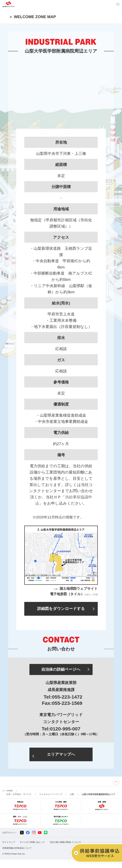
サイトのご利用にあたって (32, 851)
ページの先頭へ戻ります (116, 790)
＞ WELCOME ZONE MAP (32, 17)
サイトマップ (9, 851)
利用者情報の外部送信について (17, 857)
